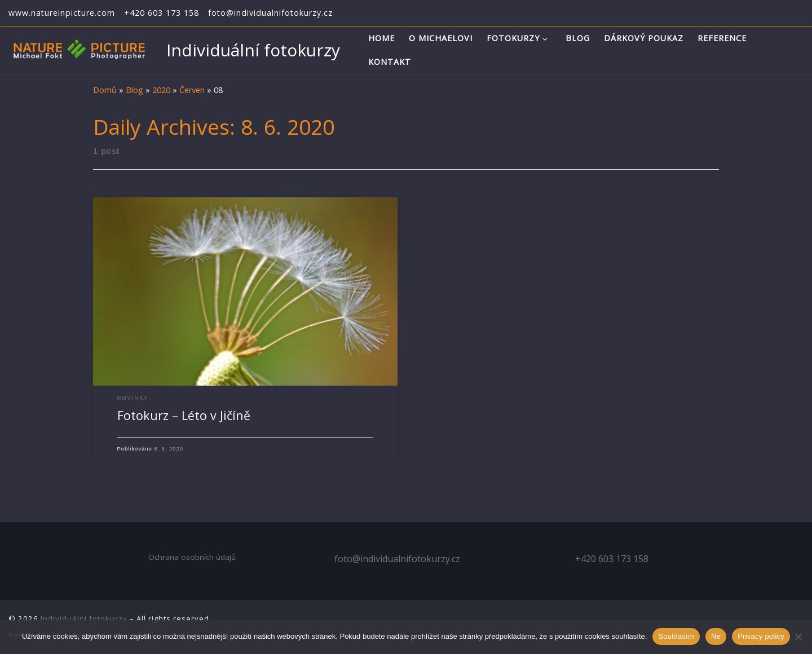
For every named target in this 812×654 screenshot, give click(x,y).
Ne (716, 636)
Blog (134, 90)
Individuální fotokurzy (84, 618)
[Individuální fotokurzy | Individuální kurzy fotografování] (79, 49)
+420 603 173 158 (612, 559)
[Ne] (798, 637)
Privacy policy (761, 636)
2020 (161, 90)
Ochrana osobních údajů (192, 557)
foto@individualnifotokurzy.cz (397, 559)
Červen (192, 90)
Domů (105, 90)
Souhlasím (676, 636)
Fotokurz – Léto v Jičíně (184, 415)
